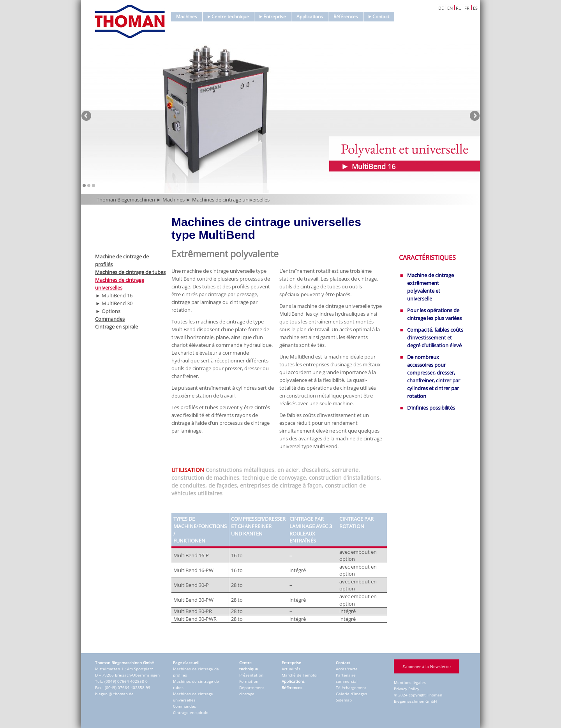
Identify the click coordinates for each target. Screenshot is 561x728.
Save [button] (454, 660)
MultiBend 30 (117, 303)
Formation (249, 681)
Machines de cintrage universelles (231, 200)
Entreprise (273, 17)
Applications (310, 17)
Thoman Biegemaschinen (126, 200)
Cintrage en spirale (116, 327)
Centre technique (228, 17)
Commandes (110, 319)
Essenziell (371, 609)
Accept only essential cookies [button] (454, 683)
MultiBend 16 (117, 295)
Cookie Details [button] (427, 723)
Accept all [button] (454, 637)
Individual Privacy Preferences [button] (454, 706)
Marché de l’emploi (300, 675)
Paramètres (405, 592)
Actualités (291, 669)
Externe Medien (524, 609)
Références (346, 17)
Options (111, 311)
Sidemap (344, 700)
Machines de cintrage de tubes (130, 272)
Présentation (251, 675)
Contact (379, 17)
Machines (187, 17)
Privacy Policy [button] (461, 723)
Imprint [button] (489, 723)
